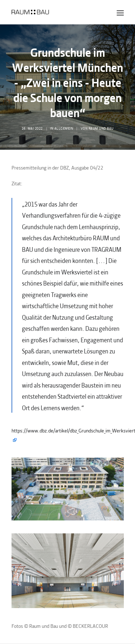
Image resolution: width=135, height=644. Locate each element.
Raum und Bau (101, 128)
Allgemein (64, 128)
